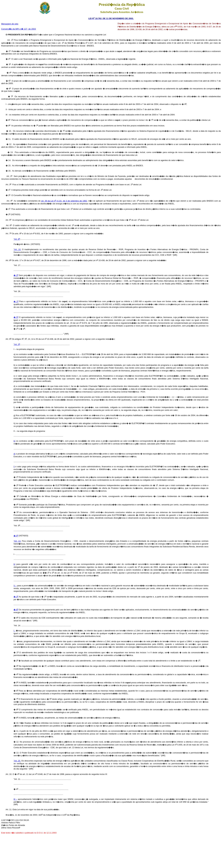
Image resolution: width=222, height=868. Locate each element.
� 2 (16, 275)
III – (15, 799)
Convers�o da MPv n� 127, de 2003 (19, 29)
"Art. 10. (17, 249)
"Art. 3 (17, 344)
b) (14, 441)
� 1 (16, 302)
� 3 (16, 597)
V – (15, 586)
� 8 (16, 610)
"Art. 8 (17, 239)
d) (14, 454)
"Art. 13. (17, 541)
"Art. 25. (17, 761)
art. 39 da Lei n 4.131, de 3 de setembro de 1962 (64, 201)
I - (14, 631)
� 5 (16, 317)
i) (14, 467)
